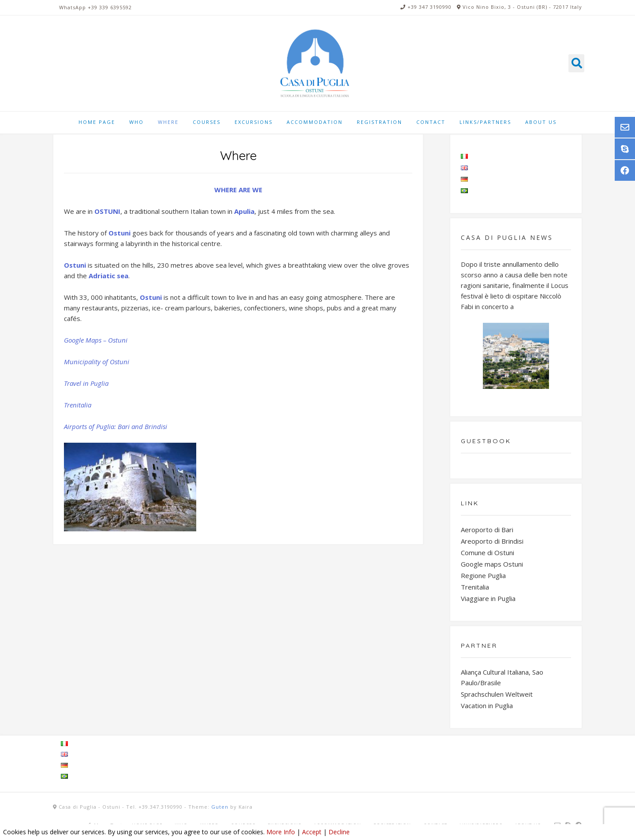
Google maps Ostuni (492, 564)
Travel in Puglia (86, 383)
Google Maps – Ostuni (96, 340)
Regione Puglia (483, 575)
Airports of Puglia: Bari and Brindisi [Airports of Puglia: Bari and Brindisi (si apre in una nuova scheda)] (116, 426)
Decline (339, 832)
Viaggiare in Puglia (488, 598)
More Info (281, 832)
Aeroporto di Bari (487, 530)
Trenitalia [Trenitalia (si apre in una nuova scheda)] (78, 405)
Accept (312, 832)
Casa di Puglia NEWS (507, 237)
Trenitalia (475, 587)
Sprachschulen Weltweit (497, 694)
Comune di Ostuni (487, 553)
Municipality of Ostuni (97, 362)
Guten (220, 807)
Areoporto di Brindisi (492, 541)
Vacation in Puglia (487, 706)
